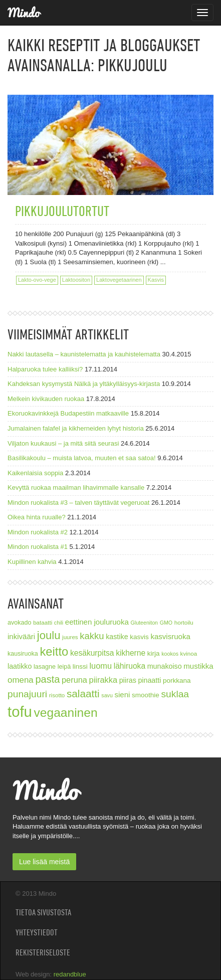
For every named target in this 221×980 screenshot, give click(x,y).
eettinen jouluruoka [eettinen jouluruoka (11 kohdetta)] (97, 622)
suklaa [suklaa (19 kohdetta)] (175, 694)
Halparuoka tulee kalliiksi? (45, 369)
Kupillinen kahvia (32, 562)
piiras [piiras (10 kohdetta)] (128, 680)
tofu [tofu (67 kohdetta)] (20, 712)
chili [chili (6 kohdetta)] (59, 623)
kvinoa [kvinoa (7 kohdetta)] (189, 653)
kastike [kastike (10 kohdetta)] (117, 637)
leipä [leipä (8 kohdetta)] (64, 667)
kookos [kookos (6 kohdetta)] (170, 654)
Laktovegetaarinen (119, 280)
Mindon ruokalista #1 (38, 547)
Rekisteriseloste (43, 952)
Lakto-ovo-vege (37, 280)
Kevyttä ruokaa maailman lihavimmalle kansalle (76, 487)
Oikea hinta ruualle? (37, 517)
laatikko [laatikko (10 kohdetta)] (20, 666)
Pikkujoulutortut (62, 211)
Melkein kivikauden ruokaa (46, 399)
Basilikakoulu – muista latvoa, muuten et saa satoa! (82, 458)
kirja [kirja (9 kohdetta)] (154, 653)
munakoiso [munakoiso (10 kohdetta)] (165, 666)
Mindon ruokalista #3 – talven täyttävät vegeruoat (78, 503)
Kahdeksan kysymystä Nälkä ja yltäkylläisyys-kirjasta (84, 384)
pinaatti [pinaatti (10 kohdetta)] (149, 680)
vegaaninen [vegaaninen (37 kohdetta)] (66, 713)
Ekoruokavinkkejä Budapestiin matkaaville (68, 413)
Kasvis (156, 280)
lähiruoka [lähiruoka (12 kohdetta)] (130, 666)
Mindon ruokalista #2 (38, 532)
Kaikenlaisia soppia (35, 473)
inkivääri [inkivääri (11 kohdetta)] (21, 636)
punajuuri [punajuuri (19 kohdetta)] (27, 694)
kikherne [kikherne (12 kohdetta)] (131, 653)
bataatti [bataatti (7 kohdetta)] (43, 622)
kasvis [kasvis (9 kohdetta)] (139, 637)
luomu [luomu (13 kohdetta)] (100, 666)
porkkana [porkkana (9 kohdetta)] (177, 680)
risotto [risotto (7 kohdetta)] (57, 695)
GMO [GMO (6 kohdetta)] (166, 623)
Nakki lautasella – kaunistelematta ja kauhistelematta (84, 354)
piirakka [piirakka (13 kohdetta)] (103, 680)
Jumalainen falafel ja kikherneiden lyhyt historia (76, 428)
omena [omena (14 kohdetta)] (21, 680)
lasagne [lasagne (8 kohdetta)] (45, 667)
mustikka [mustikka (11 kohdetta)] (198, 666)
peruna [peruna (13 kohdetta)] (74, 680)
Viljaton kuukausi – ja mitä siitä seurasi (63, 443)
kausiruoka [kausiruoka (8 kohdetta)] (23, 654)
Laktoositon (76, 280)
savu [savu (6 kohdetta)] (107, 695)
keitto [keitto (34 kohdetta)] (54, 651)
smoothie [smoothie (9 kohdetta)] (146, 695)
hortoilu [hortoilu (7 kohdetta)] (184, 622)
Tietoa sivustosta (43, 912)
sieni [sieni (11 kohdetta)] (122, 695)
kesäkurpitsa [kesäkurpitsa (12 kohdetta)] (92, 653)
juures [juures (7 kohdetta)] (70, 637)
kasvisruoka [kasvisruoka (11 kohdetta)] (170, 636)
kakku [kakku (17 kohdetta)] (92, 636)
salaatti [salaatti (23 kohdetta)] (83, 694)
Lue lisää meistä (44, 862)
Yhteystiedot (37, 932)
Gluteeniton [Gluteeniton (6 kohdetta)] (144, 623)
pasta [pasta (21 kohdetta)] (47, 679)
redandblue (70, 974)
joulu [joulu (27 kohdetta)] (49, 635)
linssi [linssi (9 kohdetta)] (80, 666)
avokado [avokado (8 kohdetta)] (20, 623)
